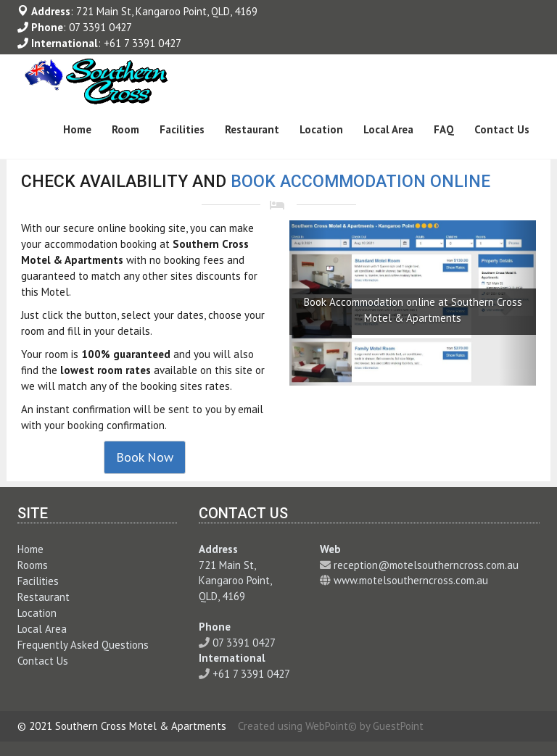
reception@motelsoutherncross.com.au (426, 565)
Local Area (388, 129)
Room (125, 129)
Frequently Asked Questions (83, 645)
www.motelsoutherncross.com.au (411, 580)
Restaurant (252, 129)
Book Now (145, 457)
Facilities (182, 129)
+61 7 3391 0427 (143, 43)
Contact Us (502, 129)
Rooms (33, 565)
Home (77, 129)
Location (321, 129)
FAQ (444, 129)
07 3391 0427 (100, 27)
